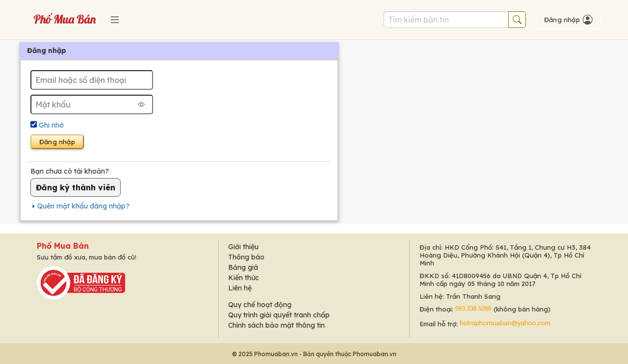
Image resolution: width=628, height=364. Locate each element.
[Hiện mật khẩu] (141, 104)
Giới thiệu (243, 247)
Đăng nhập (57, 142)
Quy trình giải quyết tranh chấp (279, 315)
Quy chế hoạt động (260, 305)
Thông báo (246, 257)
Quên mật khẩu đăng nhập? (83, 206)
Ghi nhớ (51, 125)
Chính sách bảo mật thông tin (276, 325)
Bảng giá (243, 267)
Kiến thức (244, 278)
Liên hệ (240, 288)
